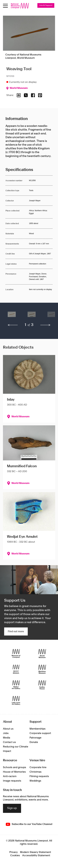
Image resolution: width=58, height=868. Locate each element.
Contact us (9, 742)
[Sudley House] (42, 685)
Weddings (35, 781)
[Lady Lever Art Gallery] (16, 700)
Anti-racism (10, 776)
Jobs (6, 733)
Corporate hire (38, 767)
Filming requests (39, 776)
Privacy (13, 852)
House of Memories (14, 772)
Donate (34, 742)
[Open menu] (5, 6)
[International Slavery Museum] (16, 669)
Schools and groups (15, 767)
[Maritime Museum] (42, 669)
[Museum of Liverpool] (16, 653)
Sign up (12, 808)
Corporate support (40, 733)
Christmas (36, 772)
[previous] (13, 325)
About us (8, 729)
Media (7, 738)
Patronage (35, 738)
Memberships (38, 729)
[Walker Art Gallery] (16, 685)
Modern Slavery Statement (36, 852)
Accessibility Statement (36, 855)
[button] (12, 316)
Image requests (12, 781)
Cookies (15, 855)
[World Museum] (42, 653)
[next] (45, 325)
